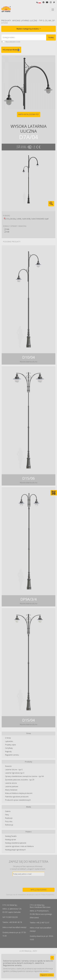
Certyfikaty (9, 748)
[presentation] (29, 882)
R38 (8, 232)
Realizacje (9, 818)
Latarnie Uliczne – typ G (14, 770)
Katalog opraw (10, 840)
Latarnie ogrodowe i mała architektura (19, 846)
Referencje (9, 825)
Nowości (8, 766)
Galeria (8, 811)
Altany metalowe (11, 790)
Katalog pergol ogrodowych (15, 850)
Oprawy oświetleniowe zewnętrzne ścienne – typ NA (24, 776)
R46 (8, 229)
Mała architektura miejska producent (19, 793)
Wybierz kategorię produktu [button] (28, 29)
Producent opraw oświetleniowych (18, 800)
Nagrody (8, 751)
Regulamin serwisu (12, 755)
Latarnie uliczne (11, 783)
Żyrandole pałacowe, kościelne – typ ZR (20, 780)
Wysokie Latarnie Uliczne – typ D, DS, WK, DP (33, 21)
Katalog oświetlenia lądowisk (16, 843)
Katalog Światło (11, 836)
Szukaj (51, 37)
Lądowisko (9, 741)
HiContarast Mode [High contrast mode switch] (11, 50)
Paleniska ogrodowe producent (17, 797)
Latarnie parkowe (12, 786)
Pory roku (9, 821)
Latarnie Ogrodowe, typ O (15, 773)
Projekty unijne (10, 745)
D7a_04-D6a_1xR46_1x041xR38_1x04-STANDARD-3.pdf (27, 219)
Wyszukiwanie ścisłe (13, 42)
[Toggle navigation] (53, 10)
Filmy (7, 815)
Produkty (6, 21)
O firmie (8, 738)
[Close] (52, 958)
